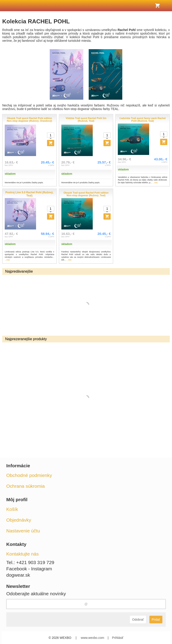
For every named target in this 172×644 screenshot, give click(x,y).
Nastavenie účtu (23, 531)
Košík (12, 509)
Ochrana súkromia (26, 486)
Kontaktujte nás (23, 554)
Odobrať (138, 620)
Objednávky (19, 520)
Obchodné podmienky (29, 475)
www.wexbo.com (92, 638)
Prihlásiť (118, 638)
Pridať (156, 620)
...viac (155, 183)
